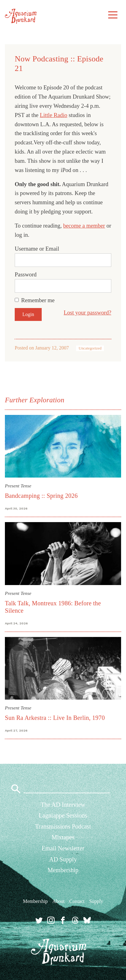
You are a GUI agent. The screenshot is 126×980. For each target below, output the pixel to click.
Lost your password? (88, 312)
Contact (77, 901)
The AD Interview (63, 805)
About (59, 901)
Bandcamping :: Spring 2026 (41, 496)
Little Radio (54, 115)
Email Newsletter (63, 848)
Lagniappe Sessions (63, 815)
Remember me (38, 300)
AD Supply (63, 859)
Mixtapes (63, 837)
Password (26, 274)
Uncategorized (90, 348)
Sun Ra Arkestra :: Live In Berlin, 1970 (55, 718)
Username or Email (37, 249)
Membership (63, 870)
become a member (84, 226)
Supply (96, 901)
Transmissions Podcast (63, 826)
